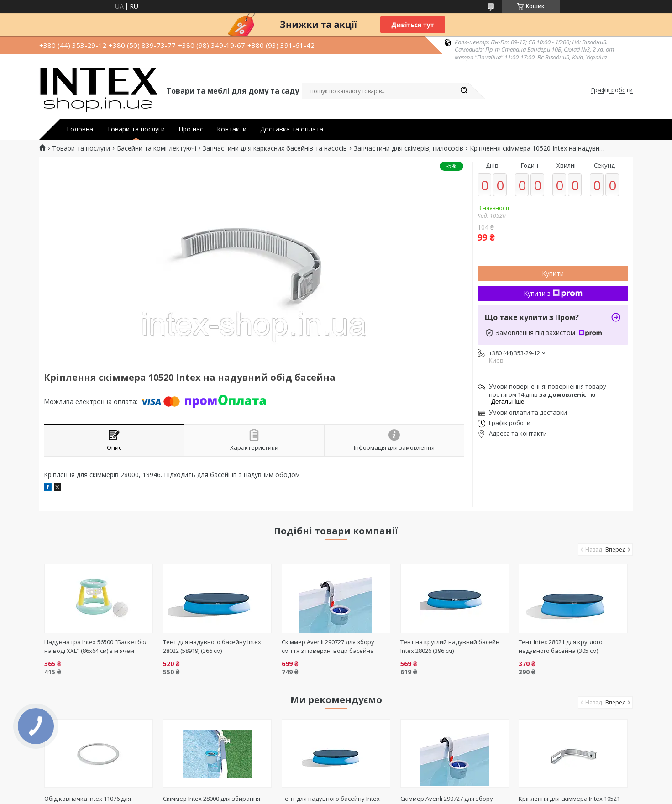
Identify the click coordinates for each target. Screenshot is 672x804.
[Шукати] (464, 91)
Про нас (191, 129)
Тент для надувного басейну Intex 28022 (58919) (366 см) (212, 646)
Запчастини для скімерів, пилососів (409, 148)
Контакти (232, 129)
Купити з (553, 293)
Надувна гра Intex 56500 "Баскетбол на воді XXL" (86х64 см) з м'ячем (96, 646)
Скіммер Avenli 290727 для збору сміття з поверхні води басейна (328, 646)
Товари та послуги (136, 129)
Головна (80, 129)
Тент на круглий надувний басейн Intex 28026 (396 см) (450, 646)
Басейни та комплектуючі (157, 148)
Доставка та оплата (292, 129)
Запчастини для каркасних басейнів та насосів (275, 148)
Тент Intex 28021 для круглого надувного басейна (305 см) (561, 646)
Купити (553, 273)
